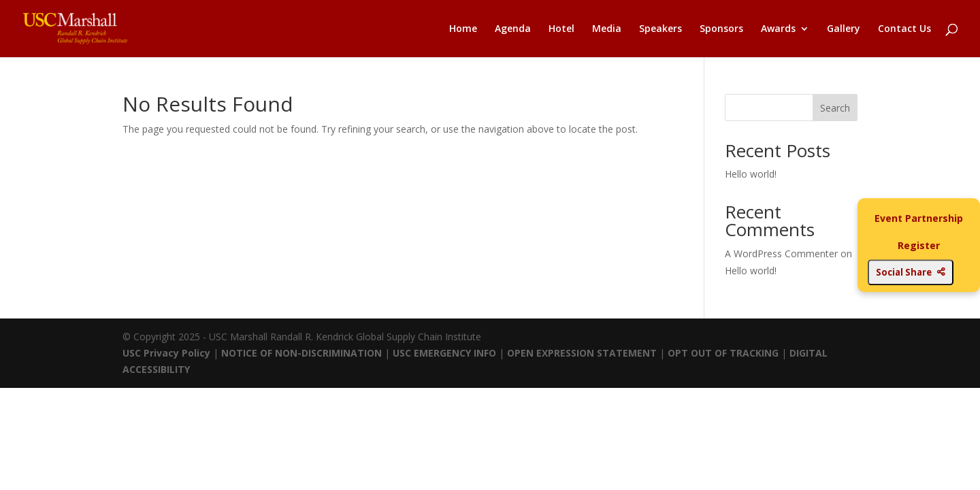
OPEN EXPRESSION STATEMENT (582, 353)
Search (835, 108)
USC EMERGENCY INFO (444, 353)
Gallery (844, 29)
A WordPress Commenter (781, 254)
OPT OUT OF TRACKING (723, 353)
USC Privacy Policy (166, 353)
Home (463, 29)
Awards (778, 29)
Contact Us (904, 29)
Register (919, 245)
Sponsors (721, 29)
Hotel (561, 29)
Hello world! (751, 174)
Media (607, 29)
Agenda (513, 29)
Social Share (911, 272)
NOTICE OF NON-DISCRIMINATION (301, 353)
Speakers (660, 29)
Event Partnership (919, 218)
